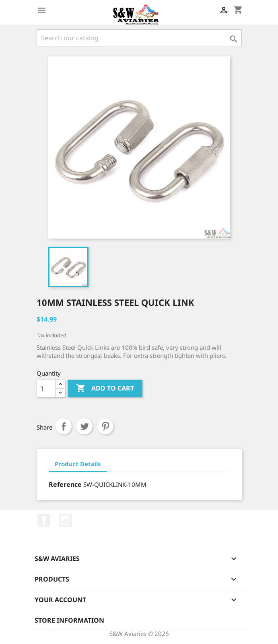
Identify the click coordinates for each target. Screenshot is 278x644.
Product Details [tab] (78, 464)
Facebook (44, 520)
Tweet (84, 426)
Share (64, 426)
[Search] (139, 38)
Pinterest (105, 426)
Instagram (66, 520)
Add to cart (105, 388)
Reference (65, 484)
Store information (69, 620)
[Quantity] (46, 388)
